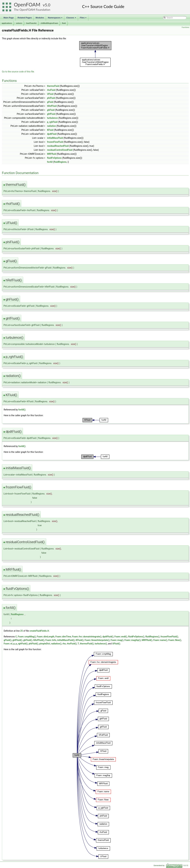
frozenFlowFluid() (169, 637)
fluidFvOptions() (136, 637)
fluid (64, 23)
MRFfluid (52, 154)
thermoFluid (53, 86)
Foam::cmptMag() (27, 637)
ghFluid (51, 110)
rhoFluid (51, 90)
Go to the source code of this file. (18, 72)
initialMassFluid (55, 138)
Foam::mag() (117, 640)
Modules (40, 18)
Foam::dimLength (46, 637)
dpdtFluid (52, 134)
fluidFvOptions (54, 158)
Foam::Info (51, 640)
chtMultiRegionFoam (49, 23)
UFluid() (116, 644)
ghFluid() (28, 640)
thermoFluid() (87, 644)
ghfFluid (51, 114)
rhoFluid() (72, 644)
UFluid (50, 94)
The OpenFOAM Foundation (32, 10)
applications (7, 23)
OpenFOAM (27, 5)
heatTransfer (31, 23)
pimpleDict (45, 644)
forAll (50, 162)
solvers (19, 23)
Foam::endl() (121, 637)
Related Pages (25, 18)
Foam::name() (160, 640)
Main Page (9, 18)
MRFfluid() (147, 640)
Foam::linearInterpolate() (97, 640)
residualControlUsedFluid (60, 150)
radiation (52, 126)
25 (22, 631)
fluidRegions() (152, 637)
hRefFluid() (39, 640)
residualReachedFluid (58, 146)
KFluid (50, 130)
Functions (185, 27)
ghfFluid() (17, 640)
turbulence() (101, 644)
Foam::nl (8, 644)
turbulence (52, 118)
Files (84, 19)
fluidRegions (60, 162)
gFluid (50, 102)
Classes (71, 19)
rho (64, 644)
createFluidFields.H (39, 631)
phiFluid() (34, 644)
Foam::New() (175, 640)
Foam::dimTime (63, 637)
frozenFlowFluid (55, 142)
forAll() (22, 410)
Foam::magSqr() (133, 640)
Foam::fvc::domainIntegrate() (87, 637)
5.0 (48, 5)
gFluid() (8, 640)
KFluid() (80, 640)
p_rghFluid (52, 122)
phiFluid (51, 98)
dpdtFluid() (108, 637)
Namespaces (55, 19)
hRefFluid (52, 106)
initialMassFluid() (66, 640)
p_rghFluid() (22, 644)
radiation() (56, 644)
